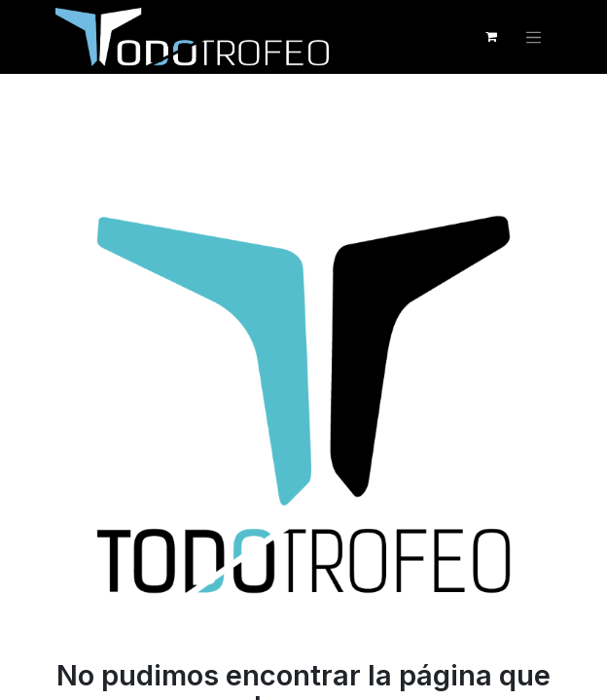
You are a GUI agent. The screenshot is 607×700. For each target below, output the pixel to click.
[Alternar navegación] (534, 37)
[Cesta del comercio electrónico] (491, 37)
